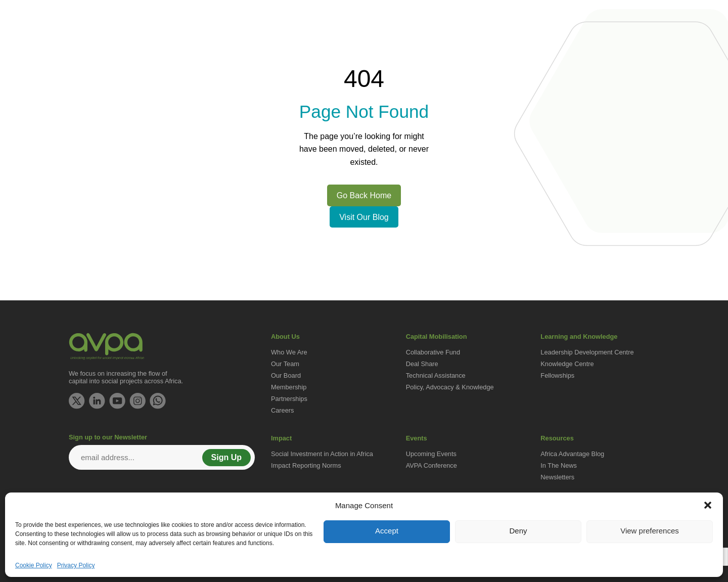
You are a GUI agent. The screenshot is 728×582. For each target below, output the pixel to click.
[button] (708, 505)
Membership (289, 387)
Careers (283, 410)
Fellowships (557, 375)
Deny (518, 531)
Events (598, 48)
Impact (562, 48)
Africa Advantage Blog (572, 454)
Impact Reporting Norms (306, 465)
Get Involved (331, 48)
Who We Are (289, 352)
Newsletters (557, 477)
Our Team (285, 364)
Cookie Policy (34, 565)
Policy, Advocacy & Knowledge (450, 387)
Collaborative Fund (433, 352)
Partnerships (289, 399)
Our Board (286, 375)
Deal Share (422, 364)
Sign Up (226, 457)
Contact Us (638, 13)
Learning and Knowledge (493, 48)
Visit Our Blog (364, 217)
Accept (387, 531)
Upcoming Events (431, 454)
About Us (279, 48)
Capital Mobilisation (401, 48)
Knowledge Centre (567, 364)
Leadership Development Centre (587, 352)
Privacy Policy (76, 565)
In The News (559, 465)
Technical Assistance (436, 375)
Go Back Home (364, 195)
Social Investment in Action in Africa (322, 454)
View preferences (650, 531)
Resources (642, 48)
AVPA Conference (431, 465)
